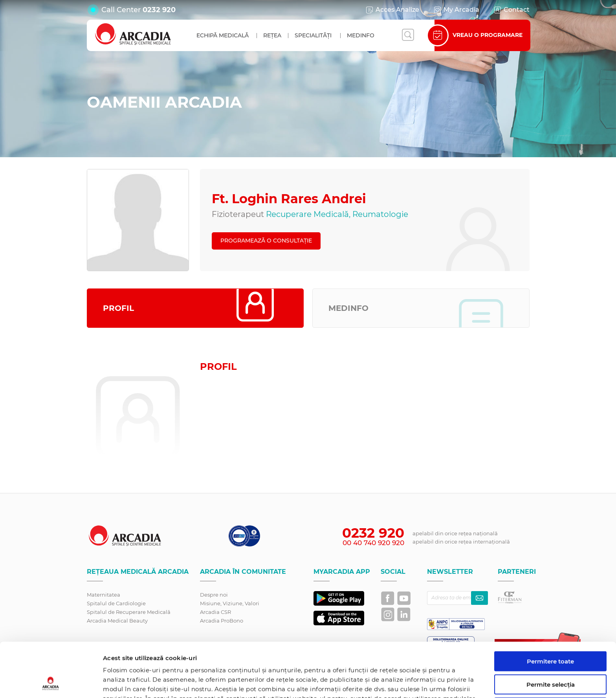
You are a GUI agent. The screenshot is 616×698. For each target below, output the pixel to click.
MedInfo (361, 35)
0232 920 (159, 10)
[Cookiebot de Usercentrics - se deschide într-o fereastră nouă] (51, 683)
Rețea (272, 35)
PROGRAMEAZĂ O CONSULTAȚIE (266, 241)
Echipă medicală (223, 35)
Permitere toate (550, 610)
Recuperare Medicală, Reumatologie (337, 214)
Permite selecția (551, 633)
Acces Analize (392, 10)
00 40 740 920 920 (373, 543)
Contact (511, 10)
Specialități (313, 35)
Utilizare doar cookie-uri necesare (551, 660)
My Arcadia (456, 10)
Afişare (406, 682)
